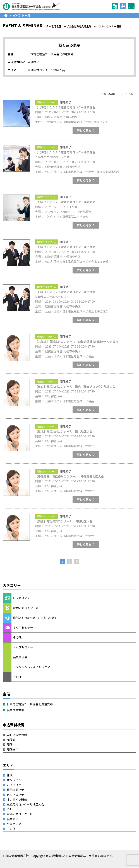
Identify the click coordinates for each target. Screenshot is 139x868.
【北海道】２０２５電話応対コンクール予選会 (65, 107)
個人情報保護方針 (17, 856)
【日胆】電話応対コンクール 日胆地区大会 (64, 521)
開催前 (11, 740)
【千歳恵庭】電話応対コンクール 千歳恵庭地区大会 (69, 476)
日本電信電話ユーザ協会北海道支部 (30, 704)
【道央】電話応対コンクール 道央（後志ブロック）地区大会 (75, 386)
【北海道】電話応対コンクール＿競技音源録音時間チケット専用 (77, 341)
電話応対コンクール (47, 102)
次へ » (78, 561)
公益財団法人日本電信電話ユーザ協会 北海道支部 (41, 6)
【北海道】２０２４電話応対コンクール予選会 (65, 247)
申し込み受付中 (17, 735)
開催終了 (13, 750)
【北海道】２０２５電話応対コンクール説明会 (65, 202)
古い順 (127, 94)
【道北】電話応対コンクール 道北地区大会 (64, 431)
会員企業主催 (15, 710)
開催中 (11, 745)
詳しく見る (84, 130)
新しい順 (107, 94)
